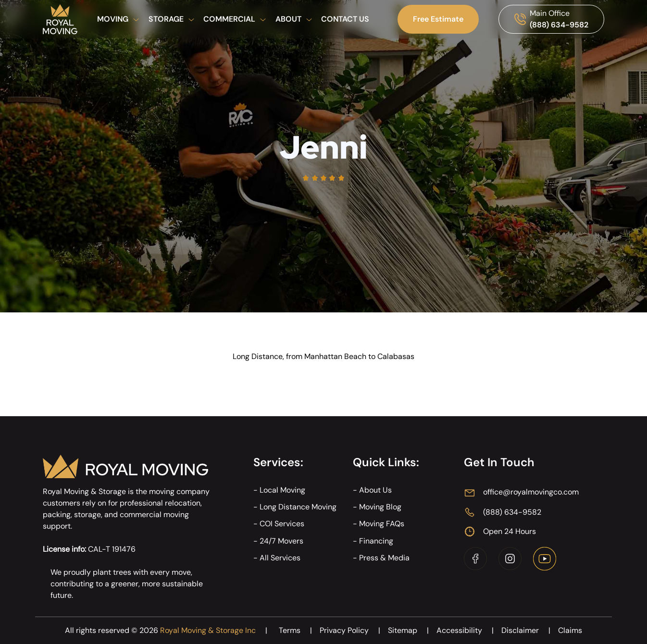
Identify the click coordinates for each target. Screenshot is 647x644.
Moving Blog (380, 507)
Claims (570, 630)
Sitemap (412, 630)
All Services (280, 558)
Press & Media (384, 558)
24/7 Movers (281, 541)
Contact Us (345, 19)
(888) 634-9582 (559, 25)
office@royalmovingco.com (531, 492)
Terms (299, 630)
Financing (376, 541)
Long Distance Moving (298, 507)
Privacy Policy (354, 630)
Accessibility (469, 630)
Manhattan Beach (335, 356)
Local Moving (282, 490)
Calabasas (396, 356)
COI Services (282, 524)
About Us (375, 490)
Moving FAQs (382, 524)
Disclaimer (530, 630)
